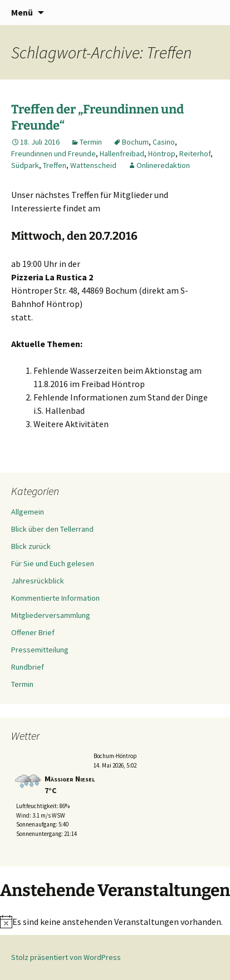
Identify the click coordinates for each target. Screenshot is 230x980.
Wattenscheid (93, 165)
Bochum (135, 142)
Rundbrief (28, 667)
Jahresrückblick (38, 581)
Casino (164, 142)
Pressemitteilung (40, 650)
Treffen (55, 165)
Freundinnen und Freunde (53, 154)
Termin (91, 142)
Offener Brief (33, 632)
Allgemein (28, 512)
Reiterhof (195, 154)
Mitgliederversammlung (51, 615)
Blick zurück (31, 546)
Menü (22, 12)
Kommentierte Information (55, 598)
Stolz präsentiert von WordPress (66, 957)
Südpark (25, 165)
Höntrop (162, 154)
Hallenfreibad (122, 154)
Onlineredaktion (163, 165)
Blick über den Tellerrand (52, 529)
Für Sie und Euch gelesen (53, 563)
